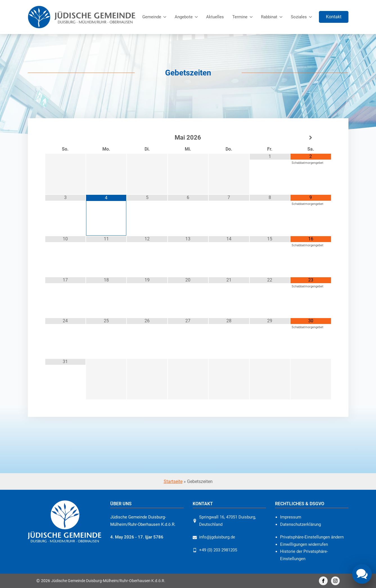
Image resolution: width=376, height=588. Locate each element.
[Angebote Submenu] (197, 17)
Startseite (173, 481)
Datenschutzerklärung (300, 524)
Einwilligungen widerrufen (304, 544)
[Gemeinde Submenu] (166, 17)
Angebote (184, 17)
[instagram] (335, 581)
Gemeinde (152, 17)
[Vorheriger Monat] (65, 138)
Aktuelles (215, 17)
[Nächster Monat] (311, 138)
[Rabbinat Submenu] (282, 17)
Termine (240, 17)
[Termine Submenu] (252, 17)
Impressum (291, 517)
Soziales (299, 17)
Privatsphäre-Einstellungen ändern (312, 537)
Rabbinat (269, 17)
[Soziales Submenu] (311, 17)
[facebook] (323, 581)
